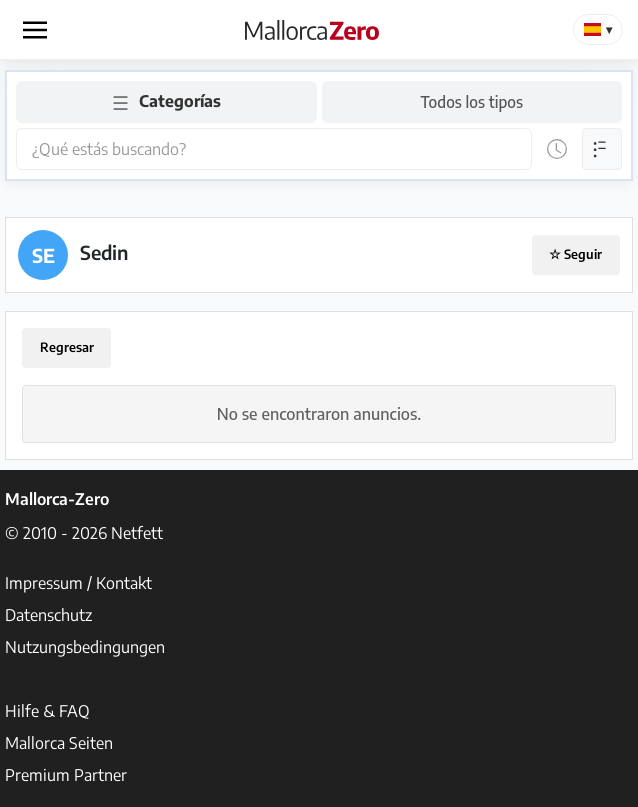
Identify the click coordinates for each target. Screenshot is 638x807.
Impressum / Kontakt (78, 583)
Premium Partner (66, 775)
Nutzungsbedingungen (85, 647)
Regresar (67, 347)
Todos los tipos (472, 101)
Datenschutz (48, 615)
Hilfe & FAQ (47, 711)
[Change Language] (598, 29)
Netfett (137, 533)
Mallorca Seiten (59, 743)
